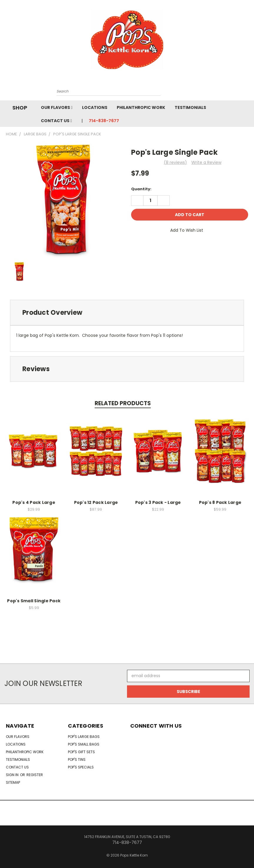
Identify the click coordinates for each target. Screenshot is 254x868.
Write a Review (206, 162)
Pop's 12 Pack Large (96, 502)
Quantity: (141, 189)
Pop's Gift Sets (81, 752)
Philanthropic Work (141, 107)
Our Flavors (57, 107)
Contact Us (56, 121)
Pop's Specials (81, 767)
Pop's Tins (77, 759)
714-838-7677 (104, 121)
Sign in (13, 775)
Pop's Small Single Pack (34, 601)
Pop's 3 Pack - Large (158, 502)
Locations (95, 107)
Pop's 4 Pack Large (34, 502)
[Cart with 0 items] (202, 93)
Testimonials (190, 107)
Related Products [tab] (123, 403)
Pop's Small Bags (84, 744)
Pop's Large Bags (84, 737)
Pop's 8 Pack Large (220, 502)
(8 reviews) (175, 162)
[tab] (127, 313)
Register (35, 775)
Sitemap (13, 782)
